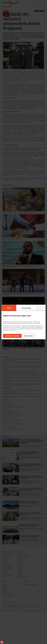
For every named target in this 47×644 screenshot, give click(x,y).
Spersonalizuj (28, 336)
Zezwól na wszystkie (13, 336)
